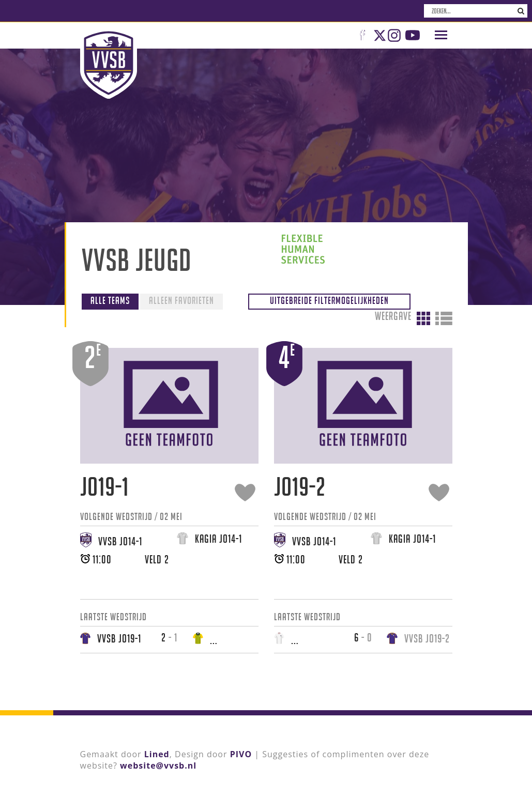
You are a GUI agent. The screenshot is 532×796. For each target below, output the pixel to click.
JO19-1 (104, 486)
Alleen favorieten (181, 299)
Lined (157, 753)
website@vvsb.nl (158, 764)
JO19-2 (300, 486)
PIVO (241, 753)
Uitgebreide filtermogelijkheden (337, 299)
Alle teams (110, 299)
